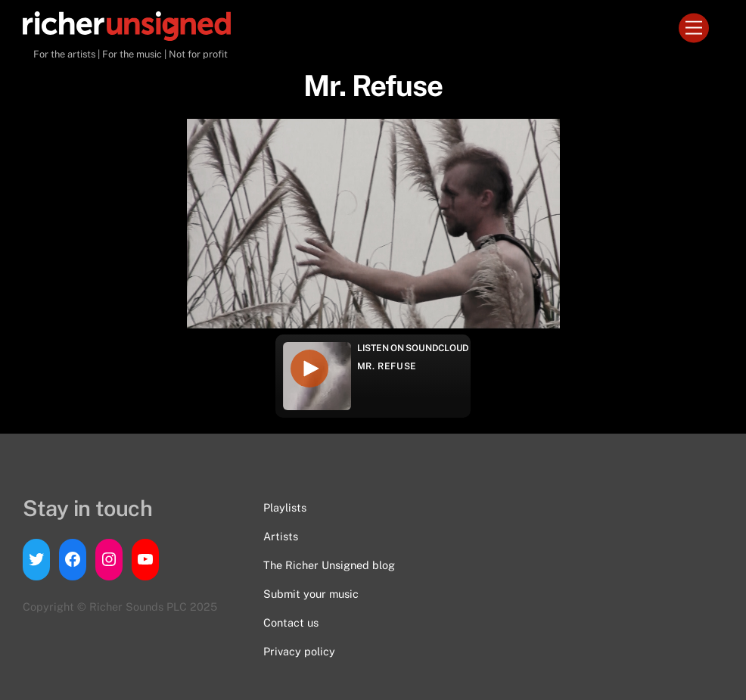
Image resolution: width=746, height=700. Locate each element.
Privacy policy (299, 651)
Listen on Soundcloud (413, 348)
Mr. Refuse (387, 366)
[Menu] (694, 28)
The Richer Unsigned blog (329, 565)
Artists (281, 536)
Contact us (291, 622)
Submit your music (311, 594)
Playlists (285, 507)
